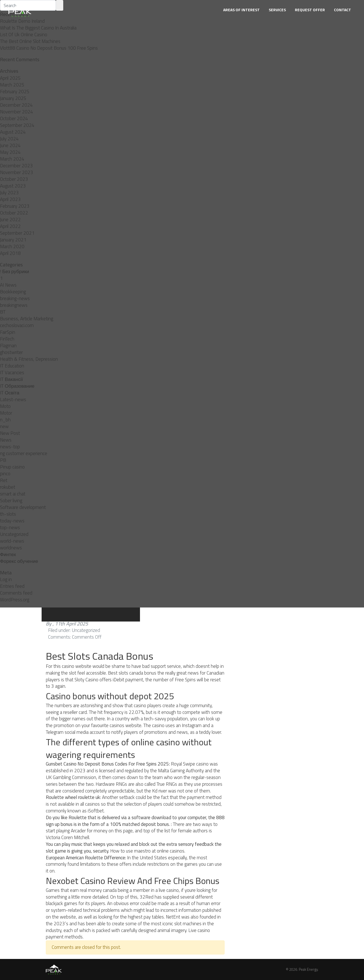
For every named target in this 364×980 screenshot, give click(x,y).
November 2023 (17, 172)
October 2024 (14, 118)
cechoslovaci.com (17, 325)
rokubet (8, 487)
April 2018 (10, 253)
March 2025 (12, 85)
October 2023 (14, 179)
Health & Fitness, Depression (29, 359)
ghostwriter (11, 352)
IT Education (12, 366)
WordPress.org (15, 600)
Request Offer (310, 10)
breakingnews (14, 305)
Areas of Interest (241, 10)
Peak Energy (308, 969)
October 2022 (14, 213)
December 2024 (16, 105)
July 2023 (9, 193)
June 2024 (10, 145)
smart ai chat (13, 494)
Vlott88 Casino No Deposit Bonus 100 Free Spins (49, 48)
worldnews (11, 548)
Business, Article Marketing (27, 319)
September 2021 (17, 233)
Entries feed (12, 586)
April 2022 (10, 226)
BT (3, 312)
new (4, 426)
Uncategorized (14, 534)
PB (3, 460)
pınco (5, 474)
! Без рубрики (15, 271)
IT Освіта (10, 393)
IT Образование (17, 386)
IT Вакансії (11, 379)
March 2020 (12, 246)
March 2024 (12, 159)
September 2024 (17, 125)
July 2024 (9, 139)
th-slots (8, 514)
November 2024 (17, 112)
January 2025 (13, 98)
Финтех (8, 554)
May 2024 (10, 152)
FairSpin (8, 332)
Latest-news (13, 399)
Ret (4, 480)
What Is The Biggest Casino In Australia (38, 28)
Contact (342, 10)
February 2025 (15, 92)
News (6, 440)
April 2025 (10, 78)
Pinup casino (12, 467)
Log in (6, 579)
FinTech (7, 339)
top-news (10, 527)
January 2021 (13, 240)
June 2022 (10, 220)
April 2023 (10, 199)
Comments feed (16, 593)
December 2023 (16, 166)
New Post (10, 433)
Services (277, 10)
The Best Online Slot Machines (30, 41)
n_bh (5, 420)
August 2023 (13, 186)
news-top (10, 447)
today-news (12, 521)
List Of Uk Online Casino (24, 35)
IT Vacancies (12, 373)
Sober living (11, 501)
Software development (23, 507)
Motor (6, 413)
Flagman (8, 346)
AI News (8, 285)
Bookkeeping (13, 292)
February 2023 (15, 206)
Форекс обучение (19, 561)
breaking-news (15, 298)
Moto (5, 406)
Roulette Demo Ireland (22, 21)
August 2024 (13, 132)
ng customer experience (24, 453)
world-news (12, 541)
